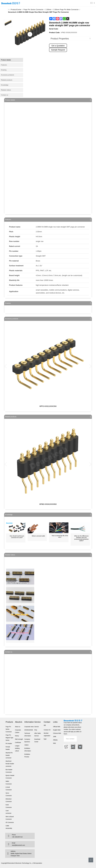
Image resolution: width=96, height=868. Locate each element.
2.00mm (49, 10)
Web (55, 743)
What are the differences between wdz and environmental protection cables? (81, 538)
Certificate (18, 742)
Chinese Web (57, 733)
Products (9, 722)
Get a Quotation (58, 46)
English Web (57, 730)
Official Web (57, 727)
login (45, 739)
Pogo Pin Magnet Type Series (9, 738)
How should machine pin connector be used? (17, 537)
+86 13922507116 (17, 837)
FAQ (36, 730)
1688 (55, 737)
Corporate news (29, 727)
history (17, 736)
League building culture (17, 748)
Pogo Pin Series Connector (34, 10)
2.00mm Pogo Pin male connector (66, 10)
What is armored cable (38, 536)
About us (18, 727)
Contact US (47, 730)
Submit (80, 739)
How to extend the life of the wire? (60, 536)
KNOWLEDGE (29, 730)
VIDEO (26, 745)
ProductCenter (16, 10)
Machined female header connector (10, 764)
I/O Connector (10, 822)
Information (29, 722)
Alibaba (55, 740)
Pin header (9, 744)
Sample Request (58, 50)
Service (37, 722)
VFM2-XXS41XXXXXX (69, 33)
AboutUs (19, 722)
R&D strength (19, 739)
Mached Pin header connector (9, 755)
